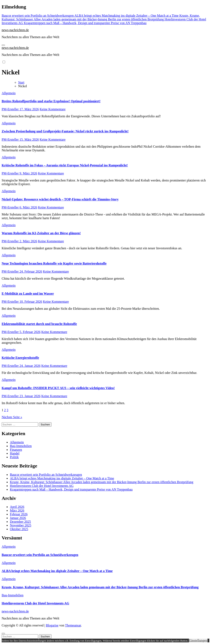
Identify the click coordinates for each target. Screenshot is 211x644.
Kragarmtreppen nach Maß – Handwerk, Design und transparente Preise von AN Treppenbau (71, 489)
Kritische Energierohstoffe (20, 358)
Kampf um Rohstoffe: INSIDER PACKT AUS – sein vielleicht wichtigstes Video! (58, 388)
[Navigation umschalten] (3, 45)
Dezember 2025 (20, 522)
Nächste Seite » (12, 417)
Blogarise (52, 625)
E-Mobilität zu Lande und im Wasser (28, 294)
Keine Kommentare (53, 109)
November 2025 (21, 525)
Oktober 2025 (19, 529)
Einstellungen (198, 640)
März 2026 (17, 510)
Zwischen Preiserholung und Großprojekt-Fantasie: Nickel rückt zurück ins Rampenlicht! (65, 131)
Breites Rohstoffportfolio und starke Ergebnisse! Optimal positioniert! (51, 101)
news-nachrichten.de (15, 30)
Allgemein (9, 93)
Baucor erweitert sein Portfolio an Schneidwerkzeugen (46, 475)
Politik (14, 457)
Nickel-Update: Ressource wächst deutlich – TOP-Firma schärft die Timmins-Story (60, 199)
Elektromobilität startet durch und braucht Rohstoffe (39, 324)
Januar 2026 (18, 518)
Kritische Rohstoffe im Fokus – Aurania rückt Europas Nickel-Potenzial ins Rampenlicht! (65, 165)
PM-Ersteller (11, 109)
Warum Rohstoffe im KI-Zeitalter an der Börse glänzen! (41, 233)
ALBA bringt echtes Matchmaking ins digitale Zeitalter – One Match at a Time (62, 478)
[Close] (3, 633)
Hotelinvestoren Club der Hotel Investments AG (42, 486)
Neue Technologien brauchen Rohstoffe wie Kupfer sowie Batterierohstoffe (54, 263)
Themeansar (73, 625)
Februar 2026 (19, 514)
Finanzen (16, 450)
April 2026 (17, 507)
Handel (15, 453)
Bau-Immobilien (21, 446)
